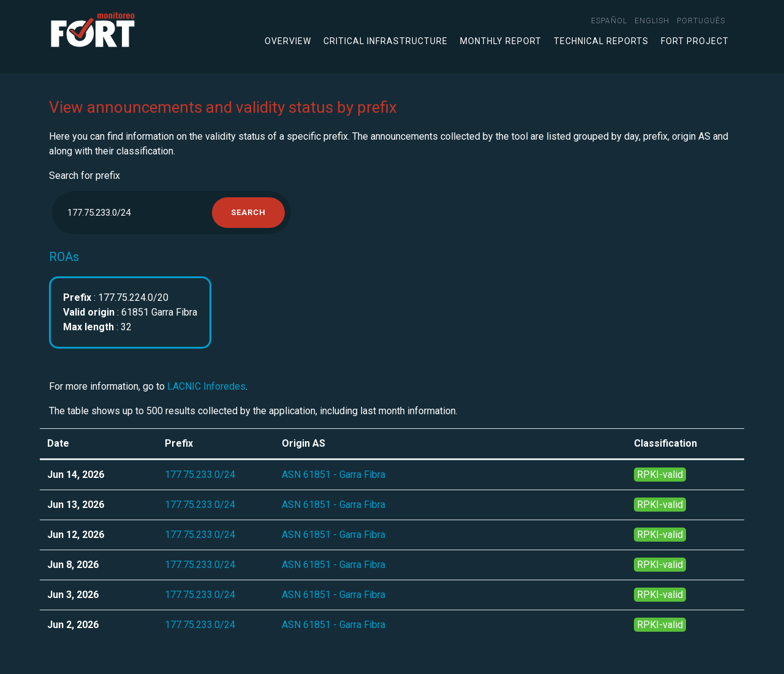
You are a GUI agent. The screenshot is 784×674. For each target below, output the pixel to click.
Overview (288, 41)
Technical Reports (601, 41)
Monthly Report (501, 41)
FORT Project (695, 41)
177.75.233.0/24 (200, 475)
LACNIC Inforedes (206, 386)
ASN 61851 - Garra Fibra (334, 475)
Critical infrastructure (386, 41)
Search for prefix (85, 176)
